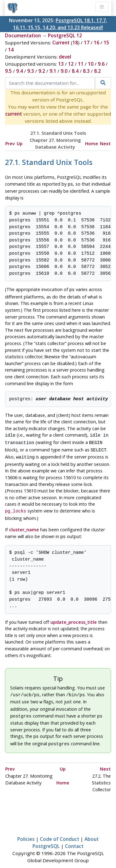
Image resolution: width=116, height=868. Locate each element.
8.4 (75, 71)
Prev (10, 144)
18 (75, 43)
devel (65, 57)
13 (61, 64)
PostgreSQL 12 (65, 35)
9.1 (53, 71)
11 (81, 64)
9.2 (42, 71)
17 (87, 43)
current (14, 114)
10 (91, 64)
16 (97, 43)
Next (105, 144)
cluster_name (24, 525)
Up (20, 144)
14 (11, 50)
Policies (26, 831)
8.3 (86, 71)
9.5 (8, 71)
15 (106, 43)
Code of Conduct (60, 831)
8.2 (97, 71)
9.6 (101, 64)
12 (71, 64)
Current (61, 43)
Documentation (23, 35)
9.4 (19, 71)
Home (92, 144)
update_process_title (74, 617)
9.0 (64, 71)
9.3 (31, 71)
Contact (74, 838)
